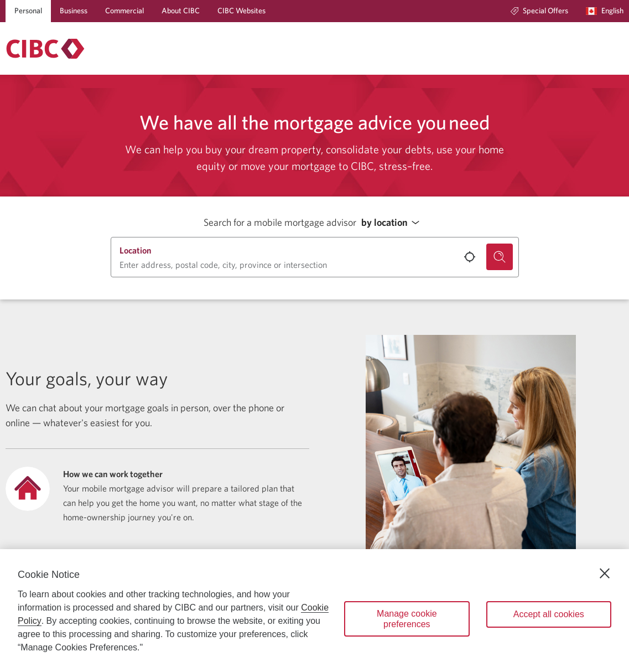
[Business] (74, 11)
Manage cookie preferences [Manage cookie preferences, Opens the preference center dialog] (407, 619)
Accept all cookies (549, 614)
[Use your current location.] (470, 257)
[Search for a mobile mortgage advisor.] (500, 257)
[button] (393, 223)
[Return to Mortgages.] (45, 49)
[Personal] (28, 11)
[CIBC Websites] (241, 11)
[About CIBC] (181, 11)
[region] (314, 611)
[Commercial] (124, 11)
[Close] (605, 573)
